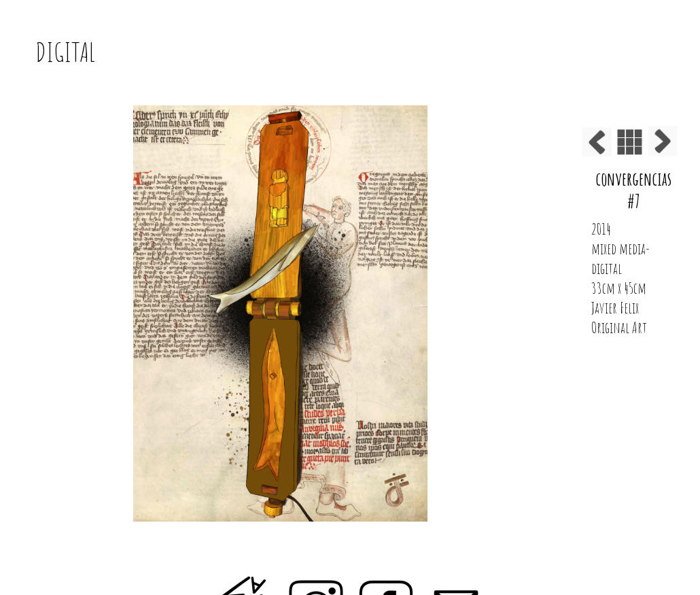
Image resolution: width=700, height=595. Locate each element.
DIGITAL (65, 52)
